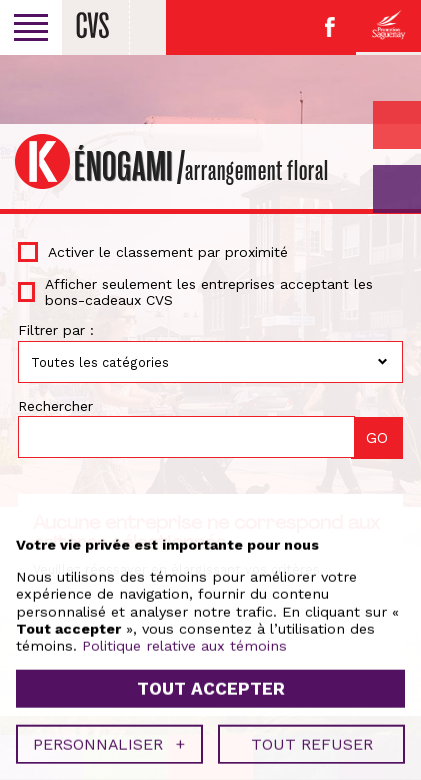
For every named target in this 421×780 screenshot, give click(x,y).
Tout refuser (312, 740)
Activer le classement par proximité (168, 252)
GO (397, 189)
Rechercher (55, 406)
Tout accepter (211, 684)
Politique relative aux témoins (184, 642)
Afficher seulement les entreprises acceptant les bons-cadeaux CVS (209, 292)
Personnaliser (109, 740)
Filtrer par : (56, 330)
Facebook (330, 27)
